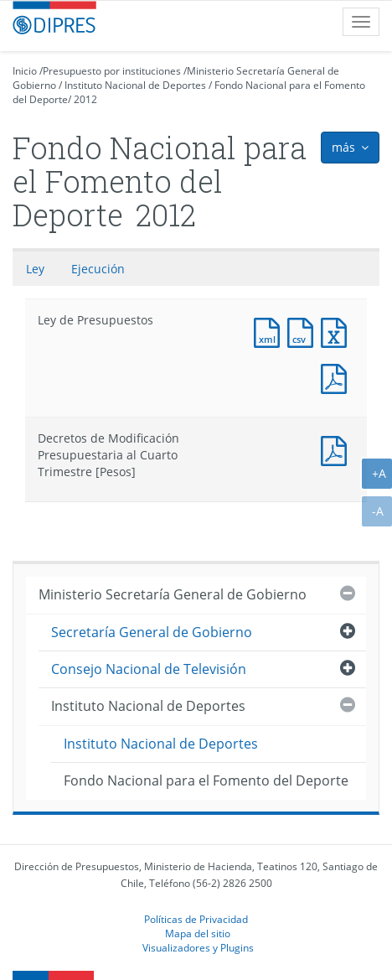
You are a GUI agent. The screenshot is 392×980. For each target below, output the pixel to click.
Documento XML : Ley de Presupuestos (271, 331)
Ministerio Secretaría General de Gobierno (173, 594)
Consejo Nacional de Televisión (149, 669)
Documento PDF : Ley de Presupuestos (338, 377)
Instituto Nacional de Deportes (135, 85)
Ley (35, 269)
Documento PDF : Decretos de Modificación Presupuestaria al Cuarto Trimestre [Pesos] (338, 449)
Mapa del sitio (198, 933)
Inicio (25, 71)
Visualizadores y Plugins (198, 947)
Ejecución (98, 269)
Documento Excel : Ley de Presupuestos (338, 331)
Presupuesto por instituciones (112, 71)
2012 (85, 99)
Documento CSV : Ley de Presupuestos (304, 331)
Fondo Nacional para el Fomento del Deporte (206, 780)
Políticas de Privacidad (196, 919)
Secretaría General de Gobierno (152, 632)
